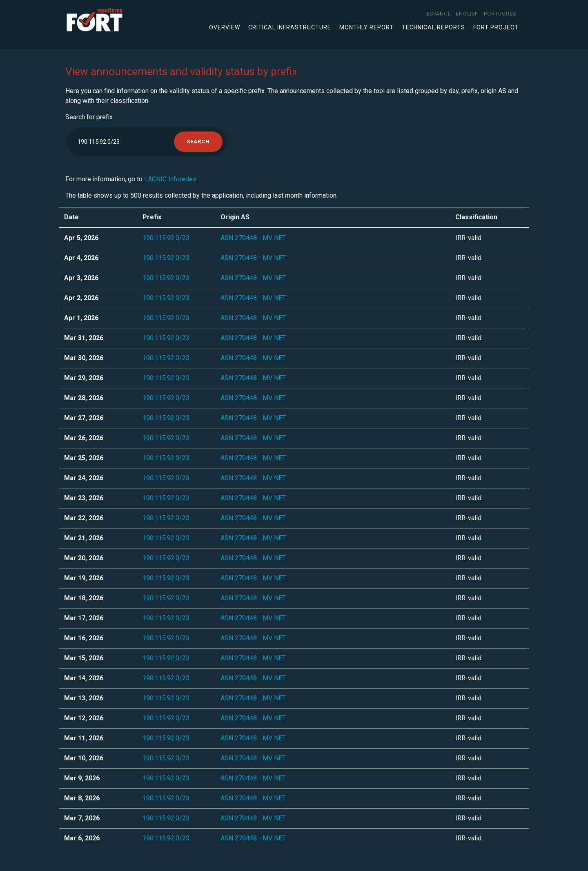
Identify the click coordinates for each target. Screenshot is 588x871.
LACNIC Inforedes (170, 179)
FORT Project (496, 27)
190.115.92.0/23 (166, 238)
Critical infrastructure (290, 27)
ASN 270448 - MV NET (253, 238)
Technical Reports (433, 27)
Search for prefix (89, 117)
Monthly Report (366, 27)
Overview (225, 27)
